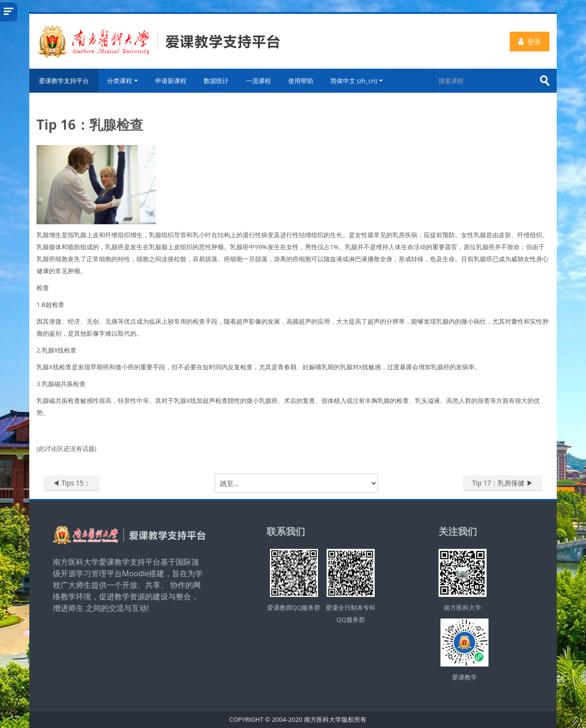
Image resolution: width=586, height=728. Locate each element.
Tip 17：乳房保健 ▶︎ (503, 483)
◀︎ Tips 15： (72, 483)
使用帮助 (301, 81)
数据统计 (216, 81)
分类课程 (122, 81)
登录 (530, 42)
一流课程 (258, 81)
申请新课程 (171, 81)
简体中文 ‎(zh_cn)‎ (357, 81)
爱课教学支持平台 (64, 81)
